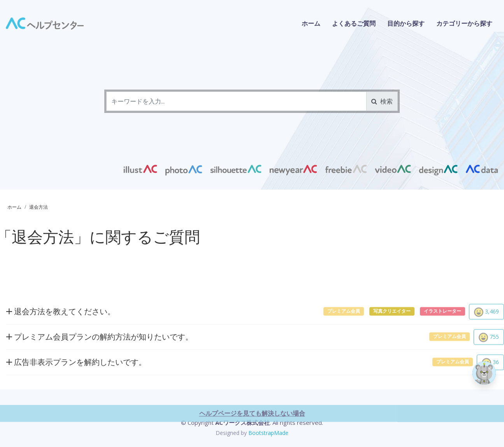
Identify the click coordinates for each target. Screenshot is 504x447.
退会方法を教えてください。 (61, 335)
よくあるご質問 (354, 23)
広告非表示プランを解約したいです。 (76, 385)
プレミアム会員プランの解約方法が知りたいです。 (100, 360)
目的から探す (406, 23)
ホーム (311, 23)
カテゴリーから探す (464, 23)
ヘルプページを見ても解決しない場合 (252, 436)
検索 (382, 101)
